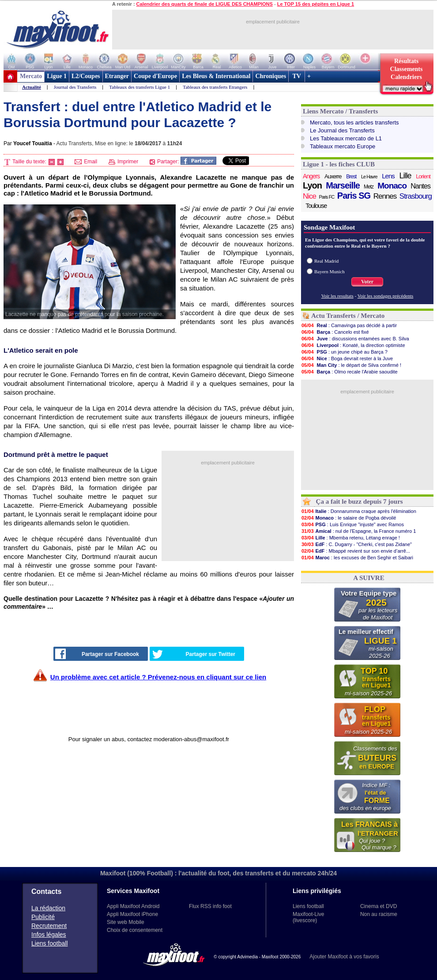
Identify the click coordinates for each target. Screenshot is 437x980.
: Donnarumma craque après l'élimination (359, 511)
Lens (388, 176)
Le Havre (369, 177)
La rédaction (48, 908)
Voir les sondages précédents (386, 296)
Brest (351, 177)
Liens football (50, 943)
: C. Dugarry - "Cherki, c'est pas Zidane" (356, 544)
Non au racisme (379, 914)
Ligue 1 (57, 76)
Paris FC (327, 197)
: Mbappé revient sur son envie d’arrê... (356, 551)
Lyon (312, 185)
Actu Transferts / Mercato (348, 316)
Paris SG (354, 196)
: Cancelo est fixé (335, 332)
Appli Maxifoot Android (133, 906)
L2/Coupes (86, 76)
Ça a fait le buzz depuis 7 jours (360, 501)
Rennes (385, 196)
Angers (311, 176)
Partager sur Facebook (97, 654)
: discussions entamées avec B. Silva (355, 339)
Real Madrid (326, 261)
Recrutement (49, 926)
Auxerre (333, 176)
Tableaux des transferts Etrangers (215, 87)
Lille (405, 176)
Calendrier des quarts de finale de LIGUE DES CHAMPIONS (205, 4)
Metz (369, 187)
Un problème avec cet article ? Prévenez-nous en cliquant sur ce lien (158, 677)
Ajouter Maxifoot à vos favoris (344, 957)
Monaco (392, 186)
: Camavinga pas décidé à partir (349, 325)
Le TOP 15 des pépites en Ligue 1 (316, 4)
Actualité (32, 87)
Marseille (343, 185)
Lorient (423, 176)
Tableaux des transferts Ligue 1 (139, 87)
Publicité (43, 917)
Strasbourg (416, 196)
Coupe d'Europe (155, 76)
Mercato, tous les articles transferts (354, 122)
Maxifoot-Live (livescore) (308, 917)
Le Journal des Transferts (342, 130)
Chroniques (271, 76)
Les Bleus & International (216, 76)
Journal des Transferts (75, 87)
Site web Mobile (126, 922)
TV (297, 76)
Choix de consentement (135, 930)
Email (86, 162)
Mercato (31, 76)
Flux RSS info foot (210, 906)
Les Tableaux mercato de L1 (346, 138)
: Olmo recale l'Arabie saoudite (349, 372)
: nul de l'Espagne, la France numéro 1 (358, 531)
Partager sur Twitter (194, 654)
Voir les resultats (337, 296)
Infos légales (49, 935)
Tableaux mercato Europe (343, 146)
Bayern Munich (330, 271)
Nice (309, 196)
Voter (367, 282)
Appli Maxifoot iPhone (132, 914)
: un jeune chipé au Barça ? (344, 352)
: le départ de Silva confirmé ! (351, 365)
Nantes (420, 186)
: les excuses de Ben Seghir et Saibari (357, 558)
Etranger (117, 76)
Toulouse (316, 206)
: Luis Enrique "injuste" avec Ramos (352, 524)
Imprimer (124, 162)
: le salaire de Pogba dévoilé (348, 518)
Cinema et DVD (379, 906)
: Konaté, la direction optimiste (353, 345)
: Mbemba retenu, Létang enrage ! (350, 538)
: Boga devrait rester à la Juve (347, 358)
